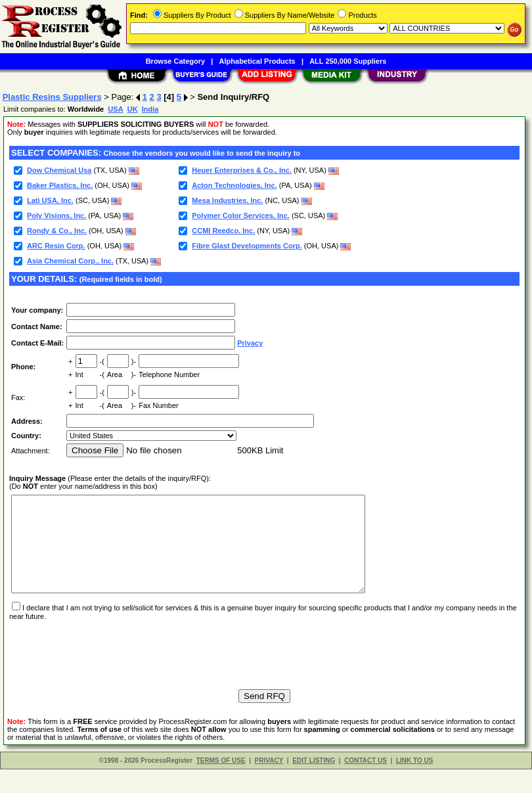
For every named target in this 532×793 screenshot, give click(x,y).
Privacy (250, 343)
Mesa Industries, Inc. (227, 200)
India (150, 109)
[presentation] (109, 672)
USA (115, 109)
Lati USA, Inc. (50, 200)
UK (133, 109)
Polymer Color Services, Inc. (241, 215)
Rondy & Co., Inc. (57, 231)
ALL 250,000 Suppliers (348, 61)
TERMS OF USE (221, 784)
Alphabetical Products (257, 61)
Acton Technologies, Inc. (234, 185)
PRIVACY (269, 784)
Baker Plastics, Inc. (60, 185)
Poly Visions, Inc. (56, 215)
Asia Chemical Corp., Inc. (70, 261)
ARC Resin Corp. (56, 246)
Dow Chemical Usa (59, 170)
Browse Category (175, 61)
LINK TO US (414, 784)
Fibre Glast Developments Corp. (247, 246)
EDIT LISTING (314, 784)
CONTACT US (366, 784)
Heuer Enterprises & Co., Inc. (242, 170)
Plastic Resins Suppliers (52, 97)
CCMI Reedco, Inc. (223, 231)
